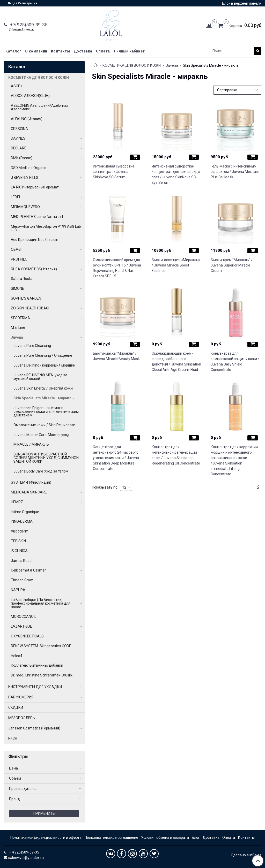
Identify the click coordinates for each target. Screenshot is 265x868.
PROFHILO (19, 259)
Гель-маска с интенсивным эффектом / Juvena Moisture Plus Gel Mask (235, 172)
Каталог (13, 51)
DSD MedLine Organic (28, 168)
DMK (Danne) (22, 158)
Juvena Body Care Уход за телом (41, 471)
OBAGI (16, 249)
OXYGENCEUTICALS (27, 636)
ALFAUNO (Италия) (27, 119)
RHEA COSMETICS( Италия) (34, 269)
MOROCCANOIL (24, 616)
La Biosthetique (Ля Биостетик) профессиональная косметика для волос (41, 603)
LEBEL (16, 197)
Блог (196, 837)
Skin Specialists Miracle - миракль (43, 398)
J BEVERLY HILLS (25, 178)
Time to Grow (22, 580)
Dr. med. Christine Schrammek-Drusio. (42, 675)
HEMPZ (17, 502)
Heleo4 (17, 656)
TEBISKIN (18, 541)
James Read (21, 561)
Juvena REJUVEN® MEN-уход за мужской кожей (40, 377)
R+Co (13, 738)
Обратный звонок (21, 29)
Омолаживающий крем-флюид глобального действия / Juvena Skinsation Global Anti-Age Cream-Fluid (176, 361)
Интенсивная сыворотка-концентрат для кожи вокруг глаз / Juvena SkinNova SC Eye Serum (176, 174)
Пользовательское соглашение (111, 837)
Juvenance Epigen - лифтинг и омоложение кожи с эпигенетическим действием (46, 412)
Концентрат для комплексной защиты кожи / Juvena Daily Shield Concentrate (235, 361)
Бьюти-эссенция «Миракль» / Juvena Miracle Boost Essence (176, 265)
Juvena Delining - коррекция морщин (44, 365)
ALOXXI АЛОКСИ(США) (30, 96)
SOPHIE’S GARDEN (26, 298)
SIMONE (17, 288)
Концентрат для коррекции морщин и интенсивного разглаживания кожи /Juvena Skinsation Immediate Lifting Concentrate (234, 460)
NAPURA (18, 590)
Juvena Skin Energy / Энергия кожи (43, 388)
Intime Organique (25, 512)
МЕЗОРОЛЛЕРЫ (22, 718)
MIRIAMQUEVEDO (25, 207)
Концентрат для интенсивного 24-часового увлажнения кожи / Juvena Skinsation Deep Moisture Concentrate (116, 458)
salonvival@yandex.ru (26, 858)
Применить (44, 813)
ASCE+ (17, 86)
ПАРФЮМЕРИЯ (21, 697)
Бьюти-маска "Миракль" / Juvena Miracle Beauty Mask (116, 356)
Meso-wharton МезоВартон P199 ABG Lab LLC (46, 228)
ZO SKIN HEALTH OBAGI (30, 308)
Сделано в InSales (246, 855)
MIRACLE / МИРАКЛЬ (31, 444)
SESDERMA (20, 318)
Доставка (83, 51)
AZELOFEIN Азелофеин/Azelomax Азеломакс (39, 107)
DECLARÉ (19, 148)
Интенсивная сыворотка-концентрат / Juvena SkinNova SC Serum (114, 172)
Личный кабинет (129, 51)
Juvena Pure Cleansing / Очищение (43, 355)
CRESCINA (19, 129)
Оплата (103, 51)
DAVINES (18, 138)
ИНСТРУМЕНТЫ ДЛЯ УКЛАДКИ (35, 687)
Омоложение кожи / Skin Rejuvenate (44, 425)
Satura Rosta (22, 279)
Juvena (172, 65)
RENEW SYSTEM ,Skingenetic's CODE (41, 646)
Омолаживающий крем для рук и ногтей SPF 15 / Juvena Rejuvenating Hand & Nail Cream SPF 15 (117, 268)
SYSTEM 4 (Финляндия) (31, 482)
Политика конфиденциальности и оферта (46, 837)
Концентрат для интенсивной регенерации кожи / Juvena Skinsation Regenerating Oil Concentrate (176, 455)
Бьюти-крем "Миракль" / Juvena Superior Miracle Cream (232, 265)
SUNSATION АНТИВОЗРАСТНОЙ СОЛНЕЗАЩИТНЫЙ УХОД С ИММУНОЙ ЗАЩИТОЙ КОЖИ (46, 458)
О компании (36, 51)
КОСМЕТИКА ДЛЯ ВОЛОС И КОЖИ (132, 65)
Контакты (61, 51)
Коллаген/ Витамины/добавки (37, 665)
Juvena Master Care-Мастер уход (41, 435)
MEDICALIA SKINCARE (29, 492)
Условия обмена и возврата (165, 837)
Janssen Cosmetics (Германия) (34, 728)
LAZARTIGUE (21, 626)
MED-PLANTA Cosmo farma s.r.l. (37, 217)
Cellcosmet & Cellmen (29, 570)
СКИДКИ (16, 707)
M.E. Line (18, 328)
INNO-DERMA (22, 521)
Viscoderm (20, 531)
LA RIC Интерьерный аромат (35, 187)
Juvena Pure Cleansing (32, 346)
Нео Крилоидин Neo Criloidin (35, 240)
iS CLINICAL (20, 551)
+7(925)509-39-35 (28, 25)
